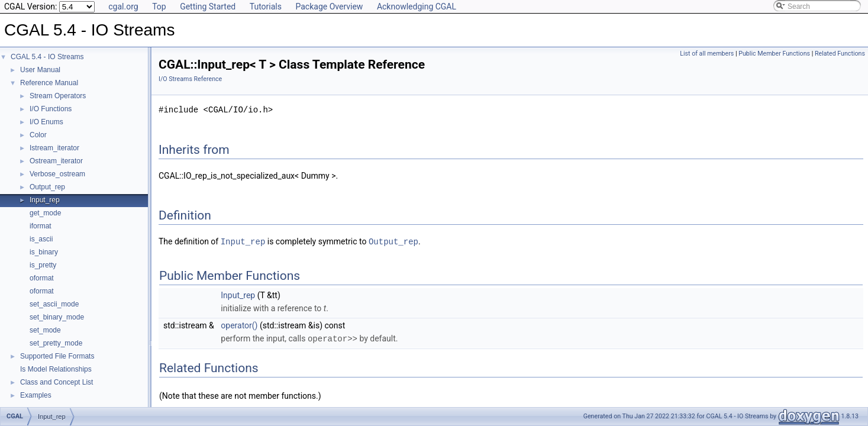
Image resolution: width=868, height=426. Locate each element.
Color (38, 135)
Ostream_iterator (56, 161)
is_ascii (41, 239)
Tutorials (266, 7)
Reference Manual (49, 83)
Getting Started (208, 7)
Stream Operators (58, 96)
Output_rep (47, 187)
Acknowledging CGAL (417, 7)
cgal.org (123, 7)
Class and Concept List (57, 382)
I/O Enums (46, 122)
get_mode (45, 213)
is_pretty (43, 265)
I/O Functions (51, 109)
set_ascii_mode (54, 304)
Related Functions (840, 54)
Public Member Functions (774, 54)
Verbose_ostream (57, 174)
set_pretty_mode (56, 343)
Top (159, 7)
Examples (36, 395)
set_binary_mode (57, 317)
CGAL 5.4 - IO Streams (47, 57)
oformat (42, 278)
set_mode (45, 330)
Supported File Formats (57, 356)
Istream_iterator (54, 148)
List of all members (707, 54)
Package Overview (329, 7)
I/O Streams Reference (190, 79)
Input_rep (45, 200)
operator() (239, 325)
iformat (41, 226)
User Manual (40, 70)
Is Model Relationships (56, 369)
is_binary (44, 252)
